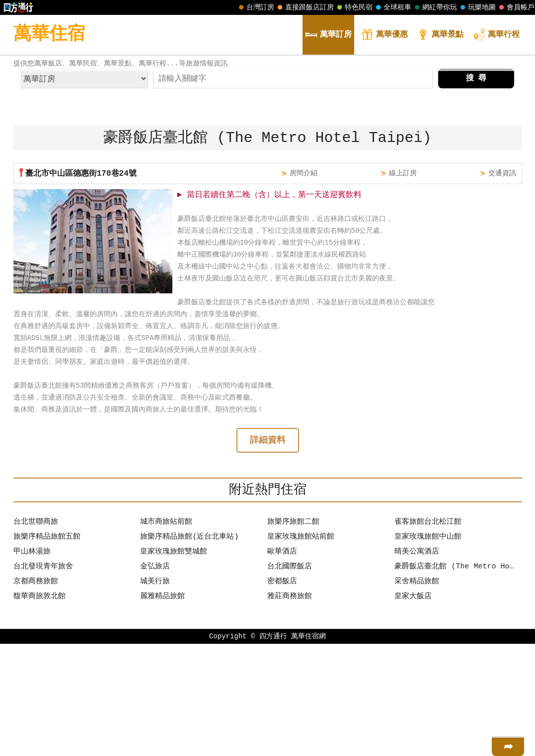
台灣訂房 (255, 7)
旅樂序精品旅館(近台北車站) (189, 649)
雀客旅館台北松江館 (428, 634)
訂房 (328, 35)
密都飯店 (282, 694)
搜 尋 (476, 190)
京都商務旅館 (36, 694)
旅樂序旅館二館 (293, 634)
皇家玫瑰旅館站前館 (301, 649)
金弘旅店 (155, 679)
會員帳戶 (516, 7)
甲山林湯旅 (32, 664)
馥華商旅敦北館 (39, 709)
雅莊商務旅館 (290, 709)
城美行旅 (155, 694)
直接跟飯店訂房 (305, 7)
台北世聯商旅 (36, 634)
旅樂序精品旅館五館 (47, 649)
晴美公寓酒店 (417, 664)
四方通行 (273, 748)
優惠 (384, 35)
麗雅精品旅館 (162, 709)
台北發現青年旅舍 (43, 679)
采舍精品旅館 (417, 694)
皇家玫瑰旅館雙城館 (174, 664)
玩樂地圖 (477, 7)
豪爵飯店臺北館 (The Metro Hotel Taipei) (456, 679)
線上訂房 (403, 284)
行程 (496, 35)
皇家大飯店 (413, 709)
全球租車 (392, 7)
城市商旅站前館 (166, 634)
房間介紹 (304, 284)
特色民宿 (354, 7)
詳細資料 (268, 552)
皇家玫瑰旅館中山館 (428, 649)
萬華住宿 (49, 34)
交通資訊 (502, 284)
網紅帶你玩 (435, 7)
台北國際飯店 (290, 679)
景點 (440, 35)
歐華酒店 (282, 664)
